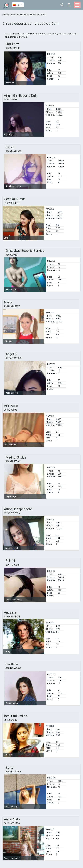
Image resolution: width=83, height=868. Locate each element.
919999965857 (12, 306)
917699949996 (13, 358)
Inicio (5, 15)
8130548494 (12, 48)
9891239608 (10, 100)
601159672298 (12, 823)
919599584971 (12, 203)
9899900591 (12, 255)
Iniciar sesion (69, 5)
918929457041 (13, 461)
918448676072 (13, 668)
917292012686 (12, 513)
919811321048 (13, 772)
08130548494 (11, 720)
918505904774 (12, 617)
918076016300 (13, 151)
